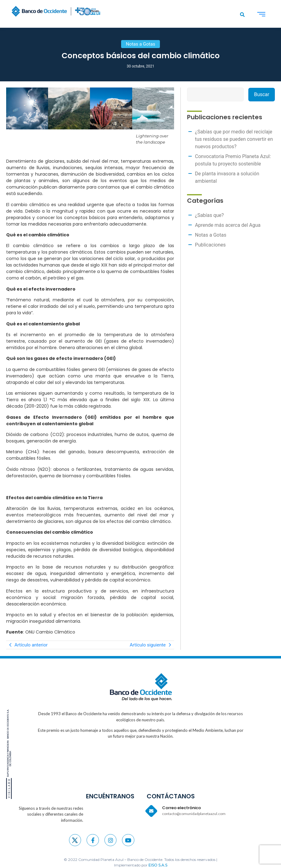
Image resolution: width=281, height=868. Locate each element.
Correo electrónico (181, 808)
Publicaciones (210, 245)
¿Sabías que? (210, 215)
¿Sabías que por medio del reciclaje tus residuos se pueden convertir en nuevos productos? (234, 139)
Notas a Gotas (211, 235)
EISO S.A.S (158, 865)
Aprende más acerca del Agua (228, 225)
